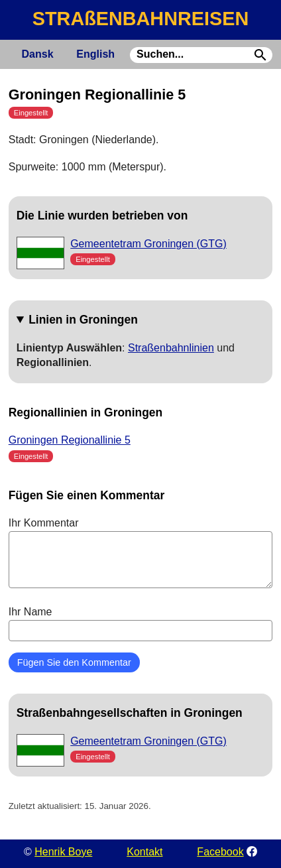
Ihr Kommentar (141, 552)
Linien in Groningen (83, 320)
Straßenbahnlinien (171, 348)
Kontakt (144, 852)
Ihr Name (141, 623)
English (95, 54)
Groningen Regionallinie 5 (70, 440)
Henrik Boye (63, 852)
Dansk (38, 54)
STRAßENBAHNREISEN (140, 19)
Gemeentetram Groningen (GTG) (148, 244)
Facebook (220, 852)
